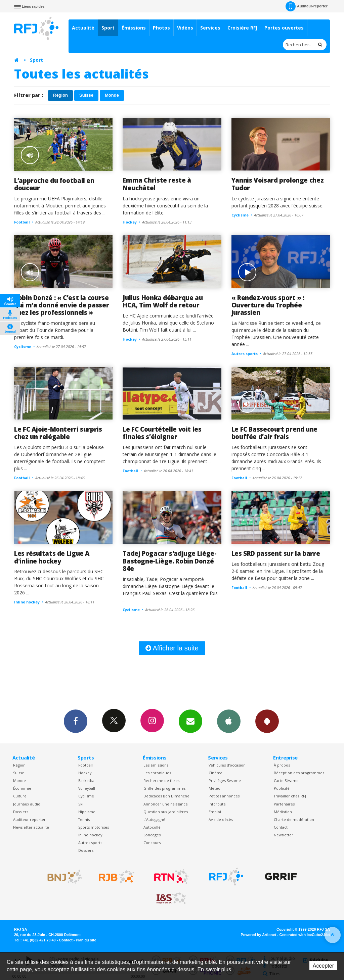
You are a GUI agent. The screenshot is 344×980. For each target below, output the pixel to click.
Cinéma (216, 773)
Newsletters (190, 721)
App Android (267, 721)
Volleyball (87, 788)
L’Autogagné (154, 819)
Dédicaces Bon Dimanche (166, 796)
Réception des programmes (299, 773)
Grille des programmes (164, 788)
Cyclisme (86, 796)
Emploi (215, 812)
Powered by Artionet (259, 935)
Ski (81, 804)
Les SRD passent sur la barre (276, 553)
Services (210, 28)
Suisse (86, 95)
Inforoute (217, 804)
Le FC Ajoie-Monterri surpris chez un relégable (58, 433)
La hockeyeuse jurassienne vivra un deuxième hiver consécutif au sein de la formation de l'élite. (165, 206)
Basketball (87, 780)
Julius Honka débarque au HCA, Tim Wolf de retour (163, 301)
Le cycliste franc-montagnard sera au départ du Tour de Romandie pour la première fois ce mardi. (55, 330)
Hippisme (87, 812)
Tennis (84, 819)
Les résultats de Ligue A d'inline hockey (52, 557)
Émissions (134, 28)
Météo (214, 788)
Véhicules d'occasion (227, 765)
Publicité (282, 788)
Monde (112, 95)
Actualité (83, 28)
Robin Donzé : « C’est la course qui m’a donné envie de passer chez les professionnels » (61, 305)
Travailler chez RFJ (290, 796)
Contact (281, 827)
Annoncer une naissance (166, 804)
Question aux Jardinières (166, 812)
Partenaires (284, 804)
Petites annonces (224, 796)
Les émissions (156, 765)
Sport (108, 28)
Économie (22, 788)
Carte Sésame (286, 780)
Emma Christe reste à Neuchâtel (157, 184)
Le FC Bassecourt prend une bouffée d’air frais (274, 433)
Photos (161, 28)
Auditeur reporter (29, 819)
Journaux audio (27, 804)
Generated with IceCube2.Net (305, 935)
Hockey (85, 773)
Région (60, 95)
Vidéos (185, 28)
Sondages (152, 835)
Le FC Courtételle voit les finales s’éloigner (162, 433)
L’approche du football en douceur (54, 184)
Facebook (76, 721)
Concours (152, 843)
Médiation (283, 812)
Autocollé (152, 827)
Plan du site (86, 940)
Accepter (323, 966)
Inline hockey (90, 835)
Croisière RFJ (242, 28)
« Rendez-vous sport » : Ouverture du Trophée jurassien (268, 305)
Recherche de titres (161, 780)
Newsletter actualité (31, 827)
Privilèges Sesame (225, 780)
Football (85, 765)
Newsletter (284, 835)
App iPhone (229, 721)
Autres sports (90, 843)
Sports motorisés (94, 827)
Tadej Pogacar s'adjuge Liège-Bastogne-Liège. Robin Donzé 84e (169, 561)
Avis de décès (221, 819)
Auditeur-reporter (307, 6)
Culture (20, 796)
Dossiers (21, 812)
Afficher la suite (172, 648)
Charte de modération (294, 819)
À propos (282, 765)
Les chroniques (157, 773)
